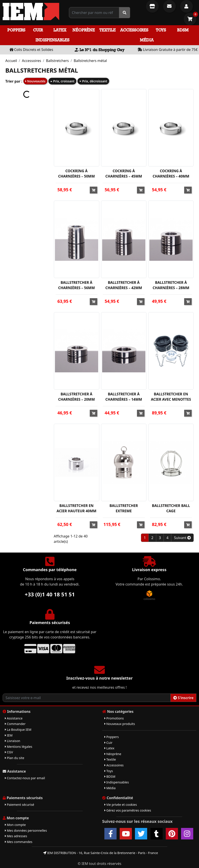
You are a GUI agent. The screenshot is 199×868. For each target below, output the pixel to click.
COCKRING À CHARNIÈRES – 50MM (76, 174)
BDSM (183, 30)
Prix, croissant (62, 81)
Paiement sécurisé (20, 805)
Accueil (11, 61)
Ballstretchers (57, 61)
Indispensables (52, 40)
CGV (9, 752)
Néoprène (84, 30)
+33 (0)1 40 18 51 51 (50, 594)
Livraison (13, 741)
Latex (60, 30)
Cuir (38, 30)
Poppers (16, 30)
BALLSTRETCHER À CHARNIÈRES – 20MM (76, 397)
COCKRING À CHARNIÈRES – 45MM (124, 174)
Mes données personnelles (26, 830)
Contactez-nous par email (25, 778)
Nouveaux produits (120, 724)
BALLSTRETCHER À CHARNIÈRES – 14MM (124, 397)
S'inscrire (183, 698)
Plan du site (15, 758)
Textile (107, 30)
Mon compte (15, 825)
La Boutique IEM (18, 730)
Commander (15, 724)
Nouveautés (35, 81)
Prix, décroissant (93, 81)
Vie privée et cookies (121, 805)
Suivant (182, 538)
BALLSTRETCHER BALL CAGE (171, 508)
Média (147, 40)
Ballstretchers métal (90, 61)
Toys (161, 30)
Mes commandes (19, 842)
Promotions (114, 718)
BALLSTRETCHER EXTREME (124, 508)
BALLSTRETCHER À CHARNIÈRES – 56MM (76, 285)
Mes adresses (16, 836)
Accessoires (134, 30)
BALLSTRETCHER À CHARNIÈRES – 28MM (171, 285)
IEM (9, 735)
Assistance (14, 718)
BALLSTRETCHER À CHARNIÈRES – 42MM (124, 285)
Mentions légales (19, 747)
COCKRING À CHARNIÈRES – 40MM (171, 174)
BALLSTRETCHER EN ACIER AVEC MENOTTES (171, 397)
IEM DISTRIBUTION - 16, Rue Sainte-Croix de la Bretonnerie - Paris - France (101, 853)
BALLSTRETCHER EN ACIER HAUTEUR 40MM (76, 508)
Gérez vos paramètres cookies (128, 810)
